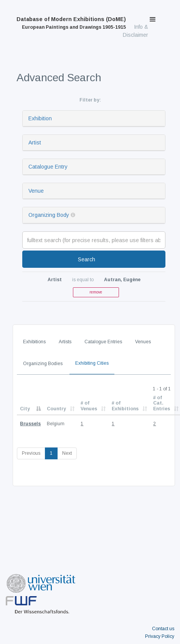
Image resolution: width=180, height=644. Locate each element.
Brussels (30, 424)
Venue (36, 191)
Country (56, 409)
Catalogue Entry (48, 167)
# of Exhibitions (125, 406)
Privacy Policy (160, 636)
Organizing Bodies (43, 364)
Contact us (163, 629)
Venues (143, 342)
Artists (65, 342)
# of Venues (89, 406)
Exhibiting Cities (92, 363)
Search (87, 259)
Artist (35, 143)
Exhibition (40, 118)
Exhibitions (34, 342)
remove (96, 292)
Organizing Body (49, 215)
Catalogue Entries (103, 342)
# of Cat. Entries (162, 403)
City (25, 409)
